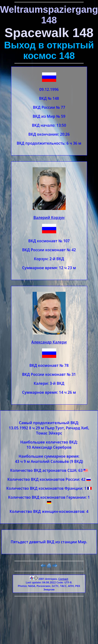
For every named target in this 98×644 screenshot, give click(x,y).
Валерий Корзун (49, 217)
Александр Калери (49, 342)
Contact (63, 579)
